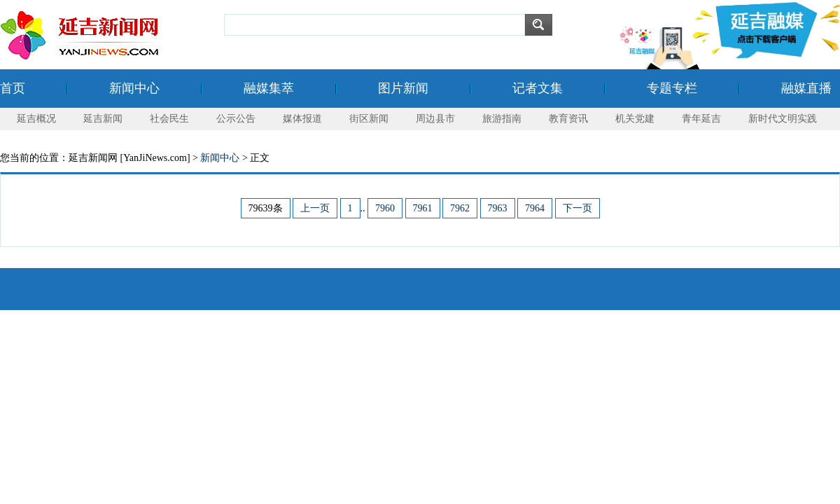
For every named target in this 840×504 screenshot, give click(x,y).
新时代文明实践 (783, 119)
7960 (385, 208)
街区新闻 (369, 119)
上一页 (315, 208)
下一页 (577, 208)
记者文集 (538, 88)
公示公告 (236, 119)
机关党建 (635, 119)
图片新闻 (403, 88)
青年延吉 (701, 119)
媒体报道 (302, 119)
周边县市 (435, 119)
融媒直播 (806, 88)
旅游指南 (502, 119)
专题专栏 (672, 88)
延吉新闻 (103, 119)
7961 (423, 208)
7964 (535, 208)
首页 (13, 88)
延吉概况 (36, 119)
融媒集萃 (269, 88)
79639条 (266, 208)
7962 (460, 208)
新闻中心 (134, 88)
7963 (498, 208)
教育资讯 (568, 119)
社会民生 (169, 119)
